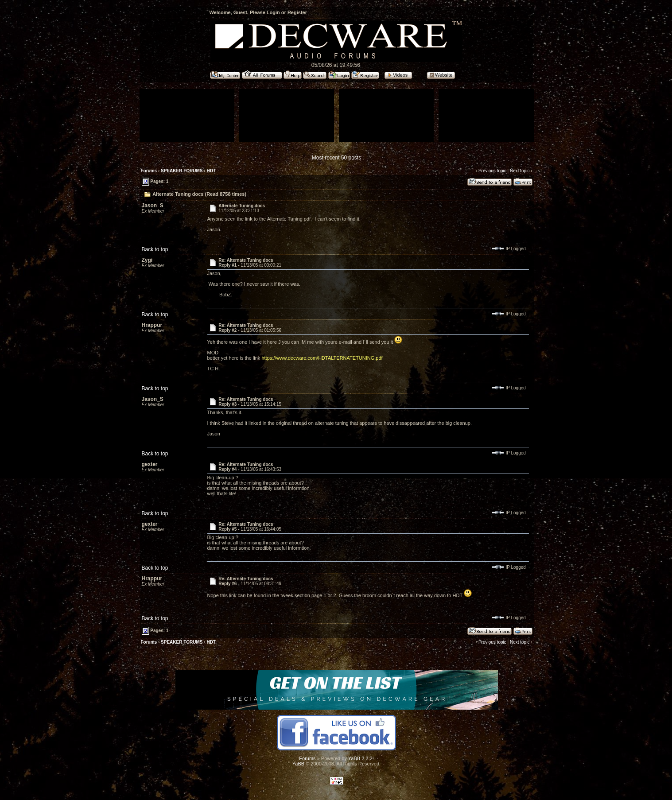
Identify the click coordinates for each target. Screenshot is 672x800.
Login (273, 12)
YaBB (298, 764)
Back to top (155, 249)
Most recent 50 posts (336, 158)
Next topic (520, 171)
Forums (149, 171)
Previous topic (492, 171)
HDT (211, 171)
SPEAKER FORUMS (182, 171)
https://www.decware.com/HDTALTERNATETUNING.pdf (322, 358)
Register (297, 12)
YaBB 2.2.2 (360, 758)
